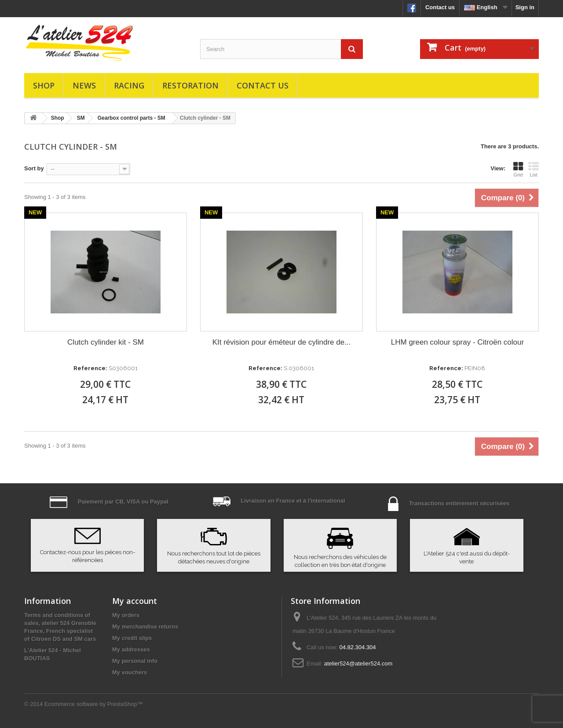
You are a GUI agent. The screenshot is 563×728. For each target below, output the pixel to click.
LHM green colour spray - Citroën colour (457, 342)
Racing (129, 85)
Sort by (34, 168)
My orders (126, 615)
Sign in (525, 7)
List (534, 169)
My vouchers (130, 672)
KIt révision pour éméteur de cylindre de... (282, 342)
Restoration (190, 85)
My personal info (135, 661)
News (84, 85)
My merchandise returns (145, 627)
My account (135, 601)
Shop (44, 85)
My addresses (131, 649)
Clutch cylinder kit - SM (106, 342)
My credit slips (132, 638)
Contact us (440, 7)
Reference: (90, 368)
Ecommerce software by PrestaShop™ (94, 704)
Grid (518, 169)
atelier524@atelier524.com (358, 664)
